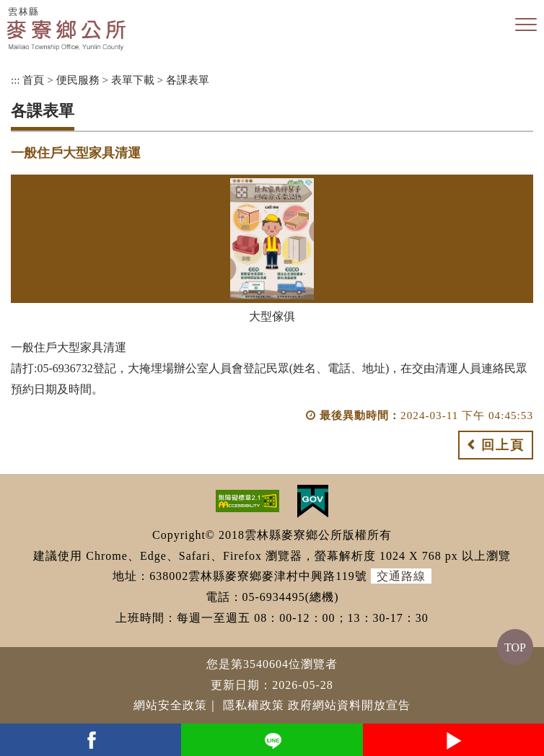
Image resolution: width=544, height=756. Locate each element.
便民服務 (78, 80)
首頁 (33, 80)
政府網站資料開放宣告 (349, 705)
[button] (526, 25)
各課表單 (188, 80)
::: (16, 80)
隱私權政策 (254, 705)
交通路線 (401, 576)
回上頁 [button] (503, 445)
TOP (515, 647)
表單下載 (133, 80)
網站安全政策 (170, 705)
